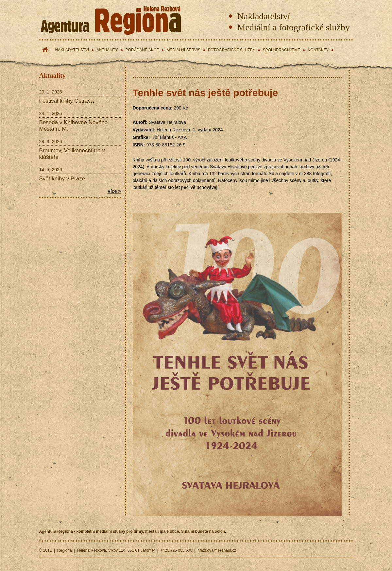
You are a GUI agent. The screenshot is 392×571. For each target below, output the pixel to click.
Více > (114, 191)
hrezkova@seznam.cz (217, 550)
